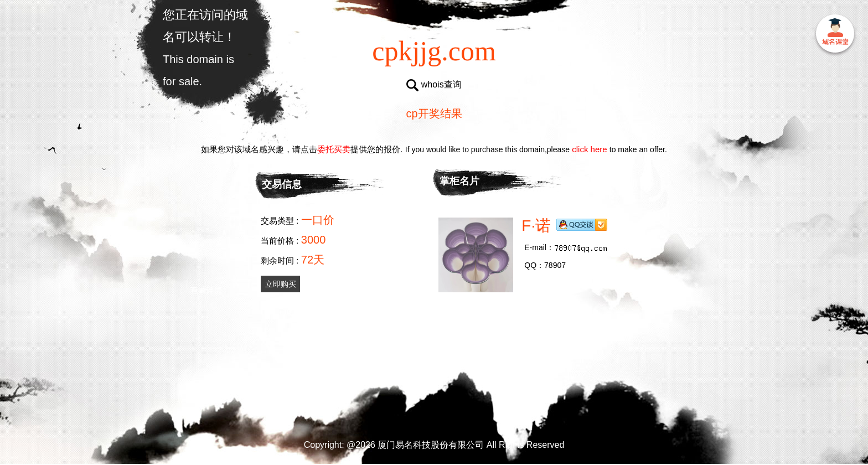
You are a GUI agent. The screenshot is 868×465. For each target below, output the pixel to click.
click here (590, 149)
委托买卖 (334, 149)
